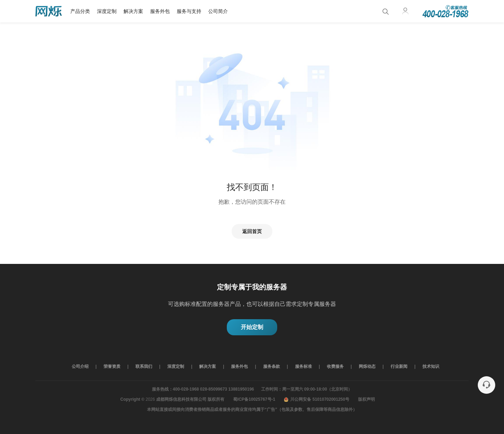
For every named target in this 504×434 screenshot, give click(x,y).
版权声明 (366, 399)
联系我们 (144, 366)
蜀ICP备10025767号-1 (254, 399)
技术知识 (431, 366)
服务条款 (272, 366)
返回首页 (252, 231)
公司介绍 (80, 366)
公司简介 (218, 11)
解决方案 (133, 11)
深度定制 (107, 11)
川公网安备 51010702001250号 (317, 399)
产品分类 (80, 11)
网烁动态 (367, 366)
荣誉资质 (112, 366)
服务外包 (160, 11)
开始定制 (252, 327)
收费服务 (335, 366)
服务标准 (303, 366)
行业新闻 (399, 366)
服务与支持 (189, 11)
